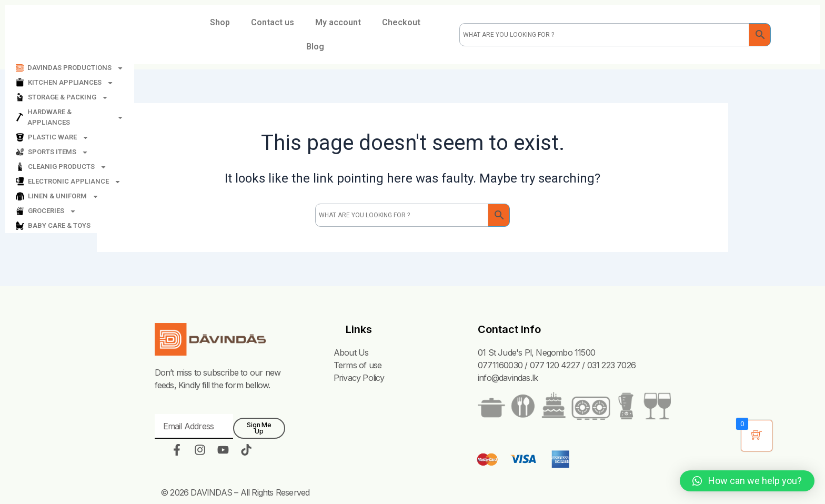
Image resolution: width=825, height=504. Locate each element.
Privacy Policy (359, 378)
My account (338, 22)
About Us (351, 352)
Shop (220, 22)
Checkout (401, 22)
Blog (315, 47)
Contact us (273, 22)
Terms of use (358, 365)
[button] (747, 481)
